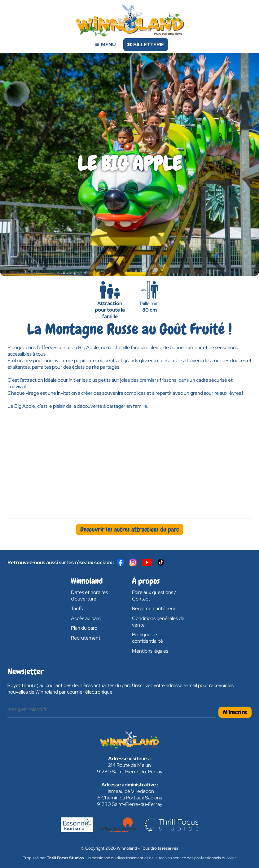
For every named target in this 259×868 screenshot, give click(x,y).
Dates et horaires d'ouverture (89, 596)
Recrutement (86, 638)
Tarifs (77, 608)
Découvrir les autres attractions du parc (129, 529)
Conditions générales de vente (158, 622)
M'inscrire (235, 712)
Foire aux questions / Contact (154, 596)
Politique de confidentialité (147, 638)
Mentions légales (150, 651)
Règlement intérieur (154, 608)
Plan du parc (84, 628)
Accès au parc (86, 618)
